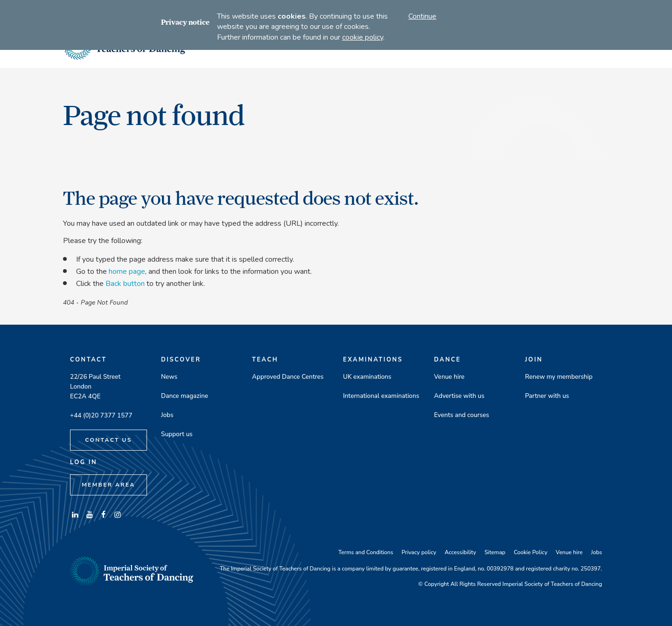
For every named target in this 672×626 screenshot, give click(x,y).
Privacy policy (419, 552)
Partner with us (547, 396)
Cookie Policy (531, 552)
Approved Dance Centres (288, 377)
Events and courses (462, 415)
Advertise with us (459, 396)
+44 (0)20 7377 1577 (101, 415)
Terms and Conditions (366, 552)
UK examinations (367, 377)
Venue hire (449, 377)
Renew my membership (559, 377)
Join (534, 360)
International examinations (381, 396)
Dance (448, 360)
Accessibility (460, 552)
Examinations (373, 360)
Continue (422, 16)
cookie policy (363, 37)
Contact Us (108, 440)
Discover (181, 360)
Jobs (167, 415)
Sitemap (495, 552)
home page (127, 271)
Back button (125, 284)
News (169, 377)
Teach (265, 360)
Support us (177, 434)
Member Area (108, 485)
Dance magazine (185, 396)
